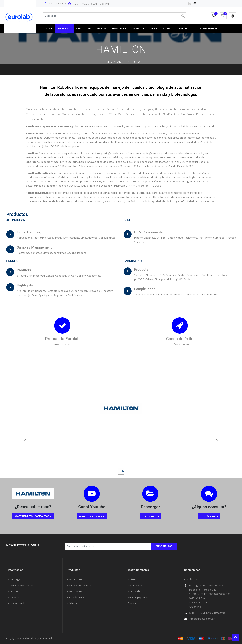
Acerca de (134, 591)
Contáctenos (209, 516)
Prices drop (76, 579)
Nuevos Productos (22, 586)
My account (17, 603)
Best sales (76, 591)
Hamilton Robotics (92, 516)
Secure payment (138, 597)
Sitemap (74, 603)
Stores (14, 591)
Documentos (150, 516)
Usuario (15, 597)
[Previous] (25, 440)
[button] (196, 28)
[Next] (217, 440)
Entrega (15, 579)
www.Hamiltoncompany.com (33, 516)
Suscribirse (164, 546)
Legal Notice (136, 586)
